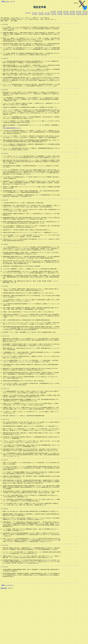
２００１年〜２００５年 (69, 14)
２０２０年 (28, 13)
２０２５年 (60, 11)
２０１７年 (47, 13)
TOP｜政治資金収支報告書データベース (12, 138)
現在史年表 (4, 642)
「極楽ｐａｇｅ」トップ (8, 1)
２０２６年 (53, 11)
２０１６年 (53, 13)
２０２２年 (78, 11)
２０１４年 (66, 13)
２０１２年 (78, 13)
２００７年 (54, 14)
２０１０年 (35, 14)
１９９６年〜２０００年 (82, 14)
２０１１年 (85, 13)
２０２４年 (66, 11)
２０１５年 (60, 13)
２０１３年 (72, 13)
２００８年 (47, 14)
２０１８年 (40, 13)
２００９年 (41, 14)
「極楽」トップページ (7, 639)
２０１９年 (34, 13)
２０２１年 (85, 11)
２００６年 (60, 14)
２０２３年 (72, 11)
